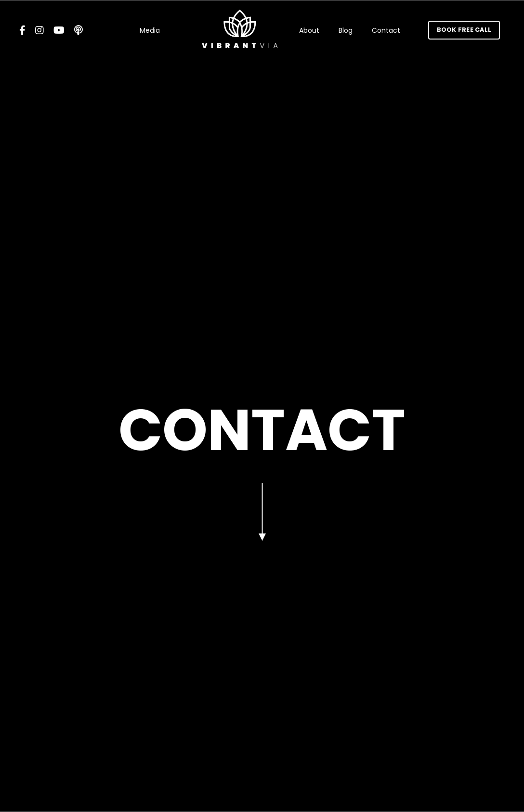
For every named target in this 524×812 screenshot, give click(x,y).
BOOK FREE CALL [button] (464, 30)
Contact (386, 30)
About (309, 30)
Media (150, 30)
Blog (346, 30)
